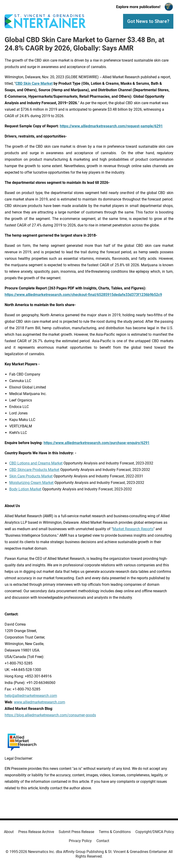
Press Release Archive (36, 832)
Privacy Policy (80, 841)
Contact (103, 841)
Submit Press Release (76, 832)
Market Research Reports (133, 529)
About (9, 832)
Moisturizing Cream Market (31, 483)
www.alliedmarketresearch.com (40, 702)
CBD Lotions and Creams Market (36, 463)
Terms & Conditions (115, 832)
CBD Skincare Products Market (34, 470)
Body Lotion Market (25, 489)
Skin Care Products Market (31, 476)
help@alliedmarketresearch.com (31, 696)
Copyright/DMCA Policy (155, 832)
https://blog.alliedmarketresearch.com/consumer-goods (50, 715)
